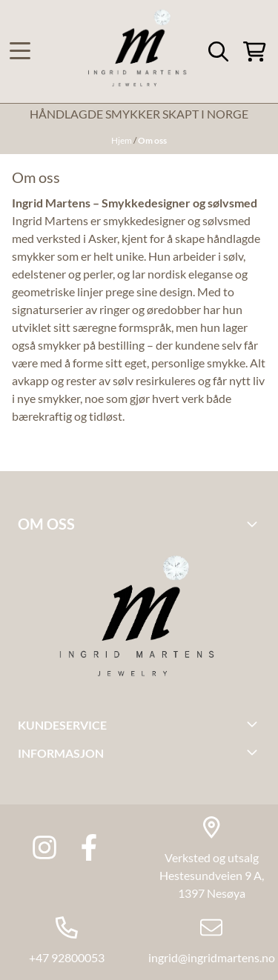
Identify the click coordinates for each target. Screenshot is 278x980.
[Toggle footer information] (254, 524)
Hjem (122, 140)
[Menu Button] (20, 51)
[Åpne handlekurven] (255, 51)
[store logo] (139, 51)
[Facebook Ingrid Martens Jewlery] (89, 847)
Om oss (152, 140)
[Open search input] (218, 51)
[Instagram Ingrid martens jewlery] (44, 847)
